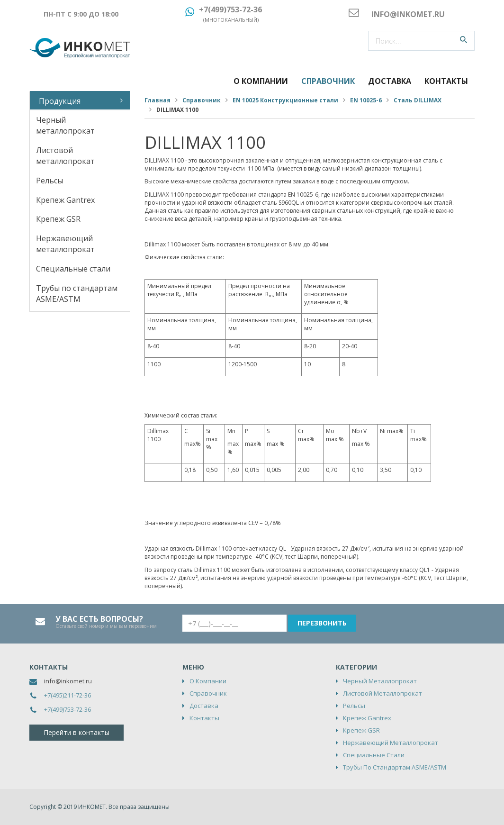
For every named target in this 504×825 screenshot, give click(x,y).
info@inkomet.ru (68, 681)
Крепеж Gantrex (65, 200)
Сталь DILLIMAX (418, 100)
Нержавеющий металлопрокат (65, 244)
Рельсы (49, 181)
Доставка (390, 81)
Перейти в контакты (76, 732)
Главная (157, 100)
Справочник (328, 81)
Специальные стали (73, 269)
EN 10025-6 (366, 100)
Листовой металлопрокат (65, 156)
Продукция (60, 101)
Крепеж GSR (58, 219)
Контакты (446, 81)
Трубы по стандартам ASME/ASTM (77, 294)
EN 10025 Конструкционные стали (285, 100)
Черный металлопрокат (65, 125)
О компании (261, 81)
